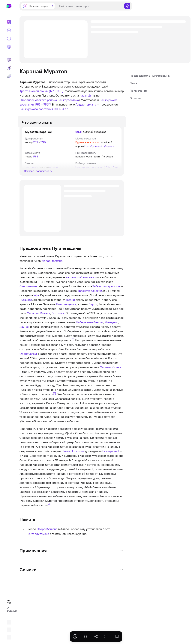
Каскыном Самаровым (81, 281)
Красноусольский (90, 294)
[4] (49, 508)
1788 (37, 157)
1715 (38, 142)
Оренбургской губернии (99, 146)
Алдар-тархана (86, 104)
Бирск (93, 308)
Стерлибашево (47, 533)
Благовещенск (66, 308)
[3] (54, 397)
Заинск (24, 330)
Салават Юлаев (110, 371)
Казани (70, 303)
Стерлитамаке (39, 538)
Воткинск (58, 317)
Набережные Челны (90, 326)
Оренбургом (28, 357)
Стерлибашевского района (38, 100)
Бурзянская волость (87, 142)
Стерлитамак (29, 290)
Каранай (85, 95)
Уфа (36, 299)
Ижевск (45, 317)
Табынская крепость (106, 290)
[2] (73, 343)
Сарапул (33, 317)
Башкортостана (68, 100)
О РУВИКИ (10, 610)
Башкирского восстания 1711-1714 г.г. (44, 109)
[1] (49, 103)
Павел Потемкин (73, 455)
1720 (45, 142)
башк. (79, 132)
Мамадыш (111, 326)
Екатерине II (111, 455)
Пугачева (26, 303)
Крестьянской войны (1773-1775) (41, 91)
